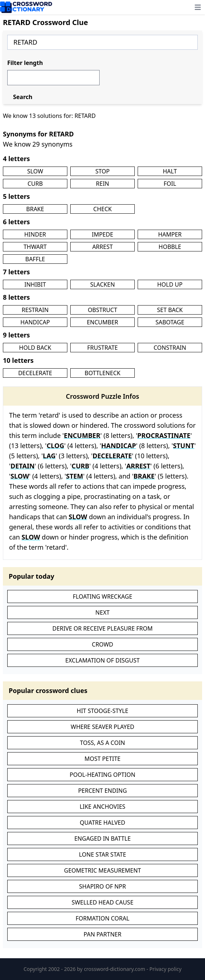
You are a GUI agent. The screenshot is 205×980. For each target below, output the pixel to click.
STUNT (184, 446)
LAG (49, 456)
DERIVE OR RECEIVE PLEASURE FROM (102, 628)
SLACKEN (102, 284)
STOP (102, 171)
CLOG (56, 446)
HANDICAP (35, 322)
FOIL (170, 184)
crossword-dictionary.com (115, 969)
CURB (35, 184)
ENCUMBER (103, 322)
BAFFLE (35, 259)
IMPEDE (102, 234)
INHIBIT (35, 284)
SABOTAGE (170, 322)
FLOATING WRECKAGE (102, 596)
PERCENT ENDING (103, 791)
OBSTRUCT (102, 310)
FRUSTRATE (102, 348)
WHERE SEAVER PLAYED (102, 727)
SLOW (35, 171)
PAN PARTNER (102, 934)
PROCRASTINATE (164, 435)
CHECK (103, 209)
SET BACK (170, 310)
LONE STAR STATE (102, 854)
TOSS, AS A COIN (103, 743)
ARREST (103, 247)
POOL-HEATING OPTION (102, 775)
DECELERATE (35, 373)
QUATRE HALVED (102, 823)
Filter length (25, 63)
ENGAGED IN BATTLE (102, 838)
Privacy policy (166, 969)
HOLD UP (170, 284)
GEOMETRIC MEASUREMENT (102, 870)
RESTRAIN (35, 310)
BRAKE (35, 209)
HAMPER (170, 234)
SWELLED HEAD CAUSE (103, 902)
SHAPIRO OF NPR (102, 886)
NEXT (102, 612)
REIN (102, 184)
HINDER (35, 234)
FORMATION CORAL (102, 918)
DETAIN (22, 466)
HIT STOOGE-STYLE (102, 711)
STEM (74, 476)
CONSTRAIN (170, 348)
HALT (170, 171)
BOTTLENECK (103, 373)
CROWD (103, 644)
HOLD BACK (35, 348)
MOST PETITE (102, 759)
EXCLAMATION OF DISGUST (102, 660)
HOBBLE (170, 247)
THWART (35, 247)
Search (23, 97)
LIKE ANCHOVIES (102, 807)
